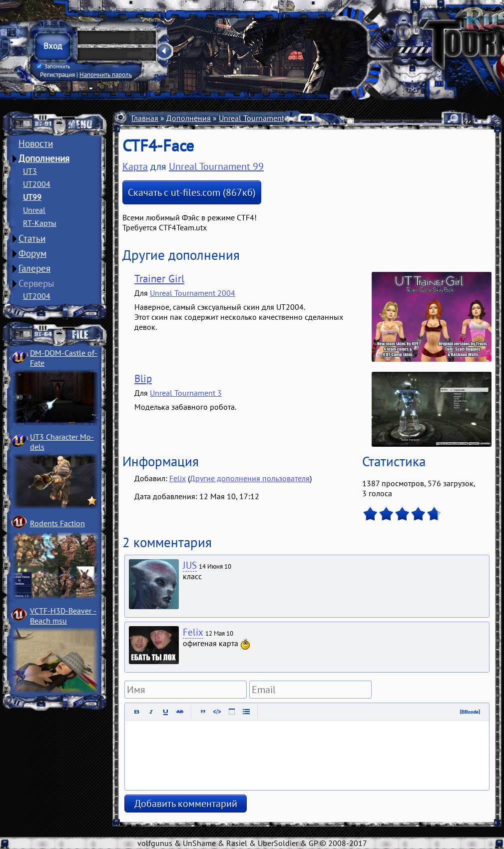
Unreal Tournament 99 (257, 118)
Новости (36, 143)
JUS (190, 565)
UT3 (30, 171)
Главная (145, 118)
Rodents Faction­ (57, 523)
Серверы (36, 283)
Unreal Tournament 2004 (193, 293)
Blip (143, 379)
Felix (178, 478)
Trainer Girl (159, 279)
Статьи (32, 238)
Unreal (34, 210)
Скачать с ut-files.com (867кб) (192, 192)
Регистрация (57, 74)
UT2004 (37, 184)
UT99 (32, 197)
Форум (32, 253)
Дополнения (44, 158)
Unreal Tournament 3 (186, 393)
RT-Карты (40, 223)
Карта (135, 166)
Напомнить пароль (106, 74)
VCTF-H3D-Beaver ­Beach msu (63, 616)
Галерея (34, 268)
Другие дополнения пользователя (250, 478)
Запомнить (53, 66)
